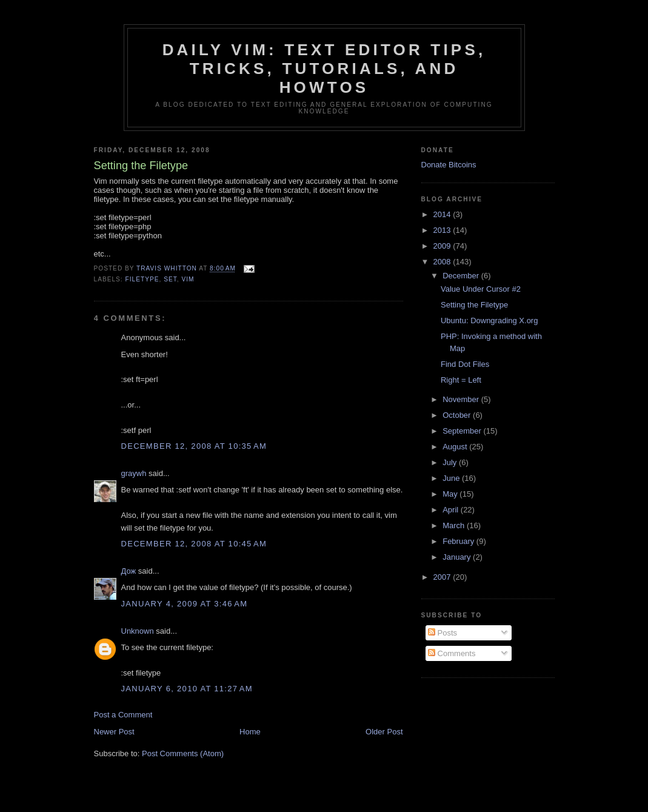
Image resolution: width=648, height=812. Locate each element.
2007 (443, 577)
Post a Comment (123, 715)
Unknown (138, 631)
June (452, 478)
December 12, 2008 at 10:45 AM (194, 544)
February (459, 541)
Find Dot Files (465, 364)
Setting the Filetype (474, 305)
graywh (134, 473)
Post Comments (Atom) (183, 753)
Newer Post (114, 732)
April (452, 510)
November (462, 399)
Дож (129, 571)
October (458, 415)
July (451, 462)
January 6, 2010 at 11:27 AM (187, 689)
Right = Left (461, 380)
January (458, 557)
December (462, 276)
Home (250, 732)
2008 (443, 262)
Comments (452, 653)
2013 (443, 230)
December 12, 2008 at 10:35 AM (194, 446)
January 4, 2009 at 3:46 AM (185, 604)
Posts (443, 633)
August (456, 447)
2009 (443, 246)
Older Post (384, 732)
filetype (142, 279)
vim (188, 279)
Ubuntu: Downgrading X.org (489, 320)
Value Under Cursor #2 (481, 289)
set (170, 279)
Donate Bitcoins (449, 165)
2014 (443, 214)
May (451, 494)
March (455, 525)
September (463, 431)
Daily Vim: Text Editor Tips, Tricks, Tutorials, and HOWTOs (324, 69)
